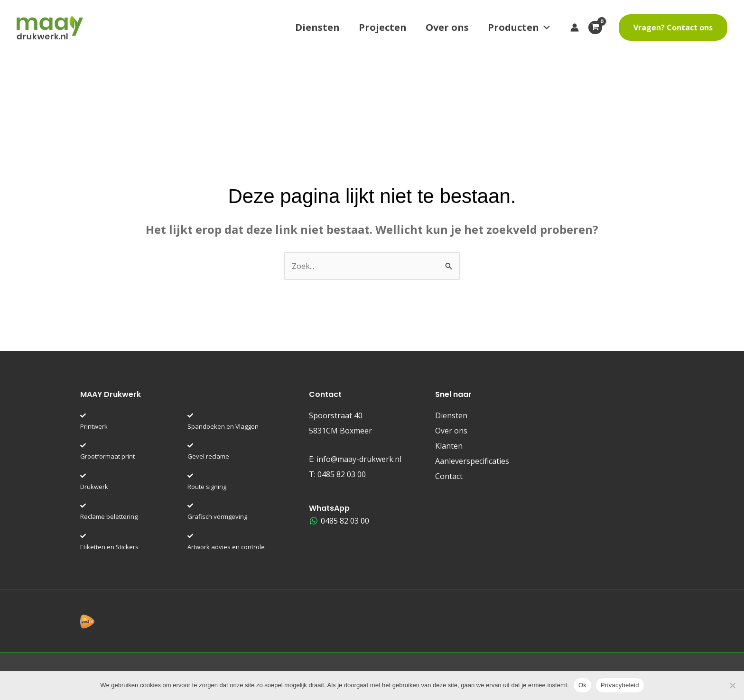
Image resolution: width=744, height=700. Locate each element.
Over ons (447, 27)
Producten (520, 28)
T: (337, 474)
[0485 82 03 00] (339, 521)
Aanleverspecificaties (472, 461)
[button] (673, 28)
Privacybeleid (620, 685)
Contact (449, 476)
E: (355, 459)
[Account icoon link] (575, 28)
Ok (582, 685)
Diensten (317, 27)
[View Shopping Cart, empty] (599, 28)
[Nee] (732, 685)
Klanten (449, 446)
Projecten (383, 27)
